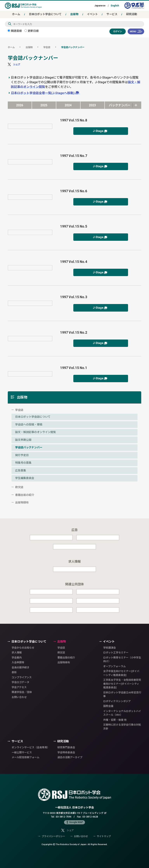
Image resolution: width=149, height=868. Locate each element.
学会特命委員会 (66, 752)
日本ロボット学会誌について (33, 417)
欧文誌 (19, 487)
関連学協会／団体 (22, 692)
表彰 (14, 672)
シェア (17, 64)
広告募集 (21, 470)
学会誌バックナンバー (73, 47)
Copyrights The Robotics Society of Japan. (74, 844)
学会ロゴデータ (20, 682)
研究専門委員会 (66, 747)
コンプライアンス (22, 677)
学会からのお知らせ (23, 648)
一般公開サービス (22, 752)
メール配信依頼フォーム (26, 757)
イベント (92, 14)
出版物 (74, 14)
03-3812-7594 (64, 817)
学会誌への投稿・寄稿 (29, 424)
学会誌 (47, 47)
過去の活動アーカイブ (70, 757)
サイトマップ (102, 836)
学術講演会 (110, 648)
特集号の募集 (23, 463)
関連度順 (15, 31)
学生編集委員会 (25, 478)
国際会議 (108, 706)
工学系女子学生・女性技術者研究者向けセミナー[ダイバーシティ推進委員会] (122, 684)
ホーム (16, 14)
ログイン (118, 31)
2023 (92, 105)
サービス (112, 14)
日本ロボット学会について (45, 14)
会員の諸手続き (20, 667)
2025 (44, 105)
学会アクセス (19, 687)
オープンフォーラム (114, 666)
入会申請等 (18, 662)
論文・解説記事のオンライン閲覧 (36, 432)
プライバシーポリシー (52, 836)
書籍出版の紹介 (25, 495)
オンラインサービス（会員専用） (31, 747)
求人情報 (17, 653)
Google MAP (75, 822)
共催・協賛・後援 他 (115, 720)
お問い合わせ (19, 697)
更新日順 (32, 31)
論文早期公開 (23, 440)
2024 (68, 105)
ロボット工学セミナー (116, 653)
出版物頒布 (22, 502)
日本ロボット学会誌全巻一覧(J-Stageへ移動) (43, 93)
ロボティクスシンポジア (117, 701)
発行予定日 (22, 455)
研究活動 (132, 14)
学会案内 (17, 658)
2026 (20, 105)
